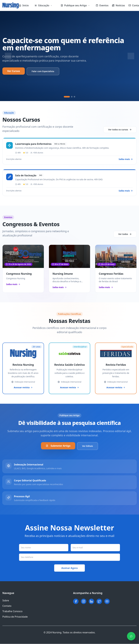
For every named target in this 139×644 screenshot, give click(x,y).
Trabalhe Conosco (12, 611)
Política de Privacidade (15, 617)
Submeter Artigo (58, 446)
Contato (7, 606)
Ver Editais (88, 446)
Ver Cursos (14, 71)
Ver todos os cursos (120, 130)
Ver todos (125, 234)
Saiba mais (13, 284)
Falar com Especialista (43, 71)
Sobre (6, 601)
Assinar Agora (69, 568)
